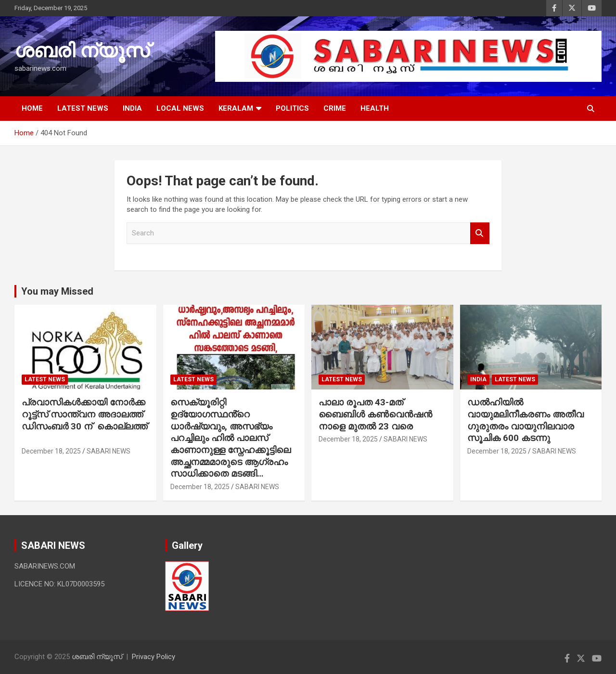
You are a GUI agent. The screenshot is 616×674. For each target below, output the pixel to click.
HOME (32, 108)
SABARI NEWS (109, 451)
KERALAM (236, 108)
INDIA (132, 108)
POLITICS (292, 108)
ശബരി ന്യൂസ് (82, 51)
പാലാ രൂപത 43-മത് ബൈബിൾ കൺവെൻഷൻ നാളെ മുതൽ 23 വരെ (375, 414)
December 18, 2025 (51, 451)
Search (480, 233)
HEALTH (375, 108)
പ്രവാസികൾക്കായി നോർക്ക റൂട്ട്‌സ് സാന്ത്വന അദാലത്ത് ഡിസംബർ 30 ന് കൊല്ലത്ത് (84, 420)
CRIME (335, 108)
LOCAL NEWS (180, 108)
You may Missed (57, 291)
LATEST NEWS (83, 108)
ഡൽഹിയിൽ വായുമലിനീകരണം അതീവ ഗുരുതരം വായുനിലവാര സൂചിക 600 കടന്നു (526, 420)
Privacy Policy (154, 657)
